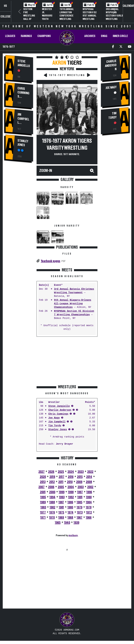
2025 (61, 472)
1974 (71, 512)
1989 (43, 502)
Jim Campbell (23, 118)
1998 (71, 492)
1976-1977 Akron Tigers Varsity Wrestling (67, 144)
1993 (62, 497)
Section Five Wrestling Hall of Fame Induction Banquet (29, 19)
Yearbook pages (51, 261)
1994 (52, 497)
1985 (79, 502)
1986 (70, 502)
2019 (52, 477)
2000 (52, 492)
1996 (89, 492)
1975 (61, 512)
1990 (89, 497)
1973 (80, 512)
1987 (61, 502)
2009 (79, 482)
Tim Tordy (55, 426)
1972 (89, 512)
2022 (90, 472)
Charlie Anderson (60, 410)
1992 (71, 497)
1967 (79, 518)
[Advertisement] (19, 222)
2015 (80, 477)
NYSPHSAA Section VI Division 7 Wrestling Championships (74, 313)
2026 (51, 472)
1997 (80, 492)
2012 (52, 482)
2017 (61, 477)
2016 (71, 477)
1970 (52, 518)
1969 (61, 518)
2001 (43, 492)
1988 (52, 502)
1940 (67, 523)
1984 (89, 502)
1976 (52, 512)
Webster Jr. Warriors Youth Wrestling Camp (48, 17)
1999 (62, 492)
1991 (80, 497)
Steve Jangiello (24, 63)
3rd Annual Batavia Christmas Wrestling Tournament (74, 291)
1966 (89, 518)
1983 (43, 507)
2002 (90, 487)
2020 (43, 477)
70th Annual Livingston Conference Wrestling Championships (68, 16)
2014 (89, 477)
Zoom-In (46, 171)
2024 (71, 472)
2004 (71, 487)
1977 (43, 512)
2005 (61, 487)
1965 (58, 523)
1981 (61, 507)
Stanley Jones (23, 142)
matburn (73, 535)
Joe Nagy (54, 418)
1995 (43, 497)
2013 (43, 482)
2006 (51, 487)
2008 (89, 482)
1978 (89, 507)
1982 (52, 507)
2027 (41, 472)
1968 (70, 518)
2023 (81, 472)
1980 (70, 507)
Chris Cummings (23, 92)
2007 (41, 487)
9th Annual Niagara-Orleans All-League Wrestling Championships (73, 304)
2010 (70, 482)
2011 (61, 482)
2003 (81, 487)
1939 (76, 523)
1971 (43, 518)
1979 (79, 507)
